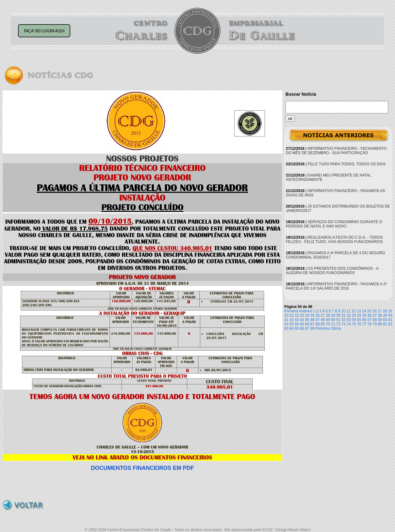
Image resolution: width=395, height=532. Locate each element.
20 (286, 315)
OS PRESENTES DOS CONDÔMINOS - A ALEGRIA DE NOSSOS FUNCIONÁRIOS (332, 271)
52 (344, 320)
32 (349, 315)
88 (312, 328)
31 (344, 315)
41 (286, 320)
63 (292, 324)
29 (333, 315)
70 (328, 324)
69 (323, 324)
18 (385, 311)
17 (380, 311)
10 (343, 311)
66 (307, 324)
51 (338, 320)
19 (390, 311)
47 (317, 320)
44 (302, 320)
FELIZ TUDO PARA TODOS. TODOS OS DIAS (347, 164)
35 (364, 315)
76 (359, 324)
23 (302, 315)
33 (354, 315)
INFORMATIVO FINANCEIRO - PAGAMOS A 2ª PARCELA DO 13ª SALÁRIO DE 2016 (336, 286)
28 (328, 315)
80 (380, 324)
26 (317, 315)
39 (385, 315)
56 (364, 320)
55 (359, 320)
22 (297, 315)
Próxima (322, 328)
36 (369, 315)
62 (286, 324)
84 (292, 328)
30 (338, 315)
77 (364, 324)
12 (353, 311)
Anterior (305, 311)
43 (297, 320)
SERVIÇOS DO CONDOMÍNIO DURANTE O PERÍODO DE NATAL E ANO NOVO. (334, 224)
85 (297, 328)
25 (312, 315)
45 (307, 320)
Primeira (291, 311)
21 (292, 315)
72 (338, 324)
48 (323, 320)
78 (369, 324)
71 (333, 324)
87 (307, 328)
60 (385, 320)
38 (380, 315)
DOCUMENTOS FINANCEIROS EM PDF (142, 468)
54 (354, 320)
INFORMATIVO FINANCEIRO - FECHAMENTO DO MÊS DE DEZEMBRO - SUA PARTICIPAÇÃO (336, 151)
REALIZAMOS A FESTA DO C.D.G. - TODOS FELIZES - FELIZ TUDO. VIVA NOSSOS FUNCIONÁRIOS (334, 240)
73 (344, 324)
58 (375, 320)
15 (369, 311)
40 (390, 315)
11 (349, 311)
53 (349, 320)
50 (333, 320)
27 (323, 315)
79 (375, 324)
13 (359, 311)
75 (354, 324)
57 (369, 320)
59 (380, 320)
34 (359, 315)
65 (302, 324)
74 (349, 324)
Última (336, 328)
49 (328, 320)
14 (364, 311)
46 (312, 320)
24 (307, 315)
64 (297, 324)
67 (312, 324)
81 (385, 324)
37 (375, 315)
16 (374, 311)
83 (286, 328)
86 (302, 328)
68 (317, 324)
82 (390, 324)
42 (292, 320)
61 (390, 320)
